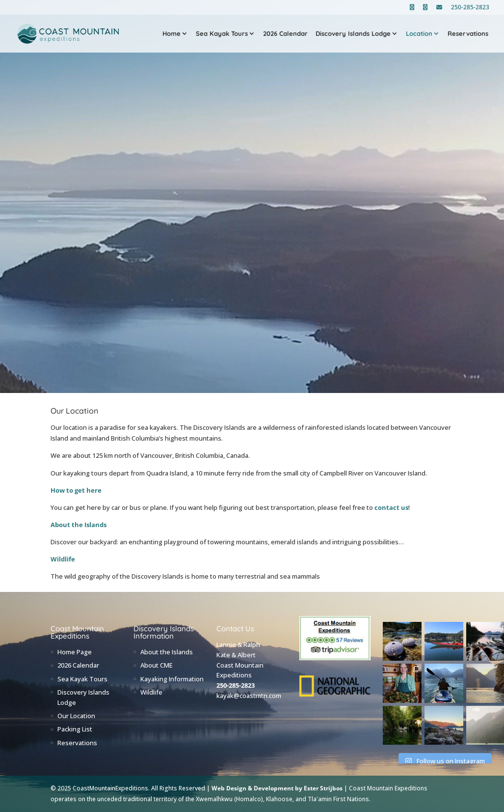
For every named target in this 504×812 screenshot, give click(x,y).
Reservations (468, 34)
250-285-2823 (470, 8)
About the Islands (79, 525)
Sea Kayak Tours (222, 34)
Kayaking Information (172, 679)
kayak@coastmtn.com (249, 696)
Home (172, 34)
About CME (157, 665)
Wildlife (63, 559)
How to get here (76, 490)
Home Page (75, 652)
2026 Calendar (285, 34)
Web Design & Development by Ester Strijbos (277, 788)
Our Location (76, 716)
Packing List (75, 729)
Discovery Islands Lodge (353, 34)
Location (419, 34)
